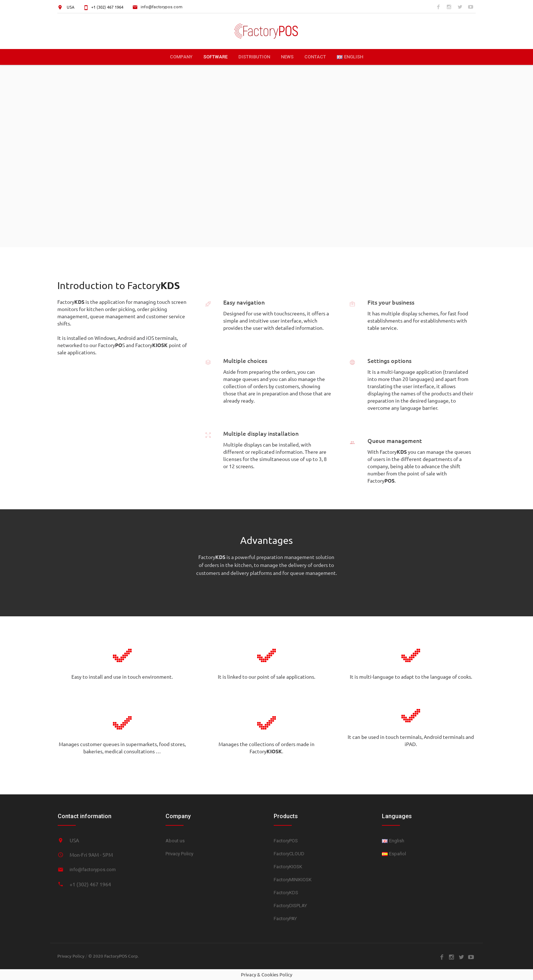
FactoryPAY (285, 919)
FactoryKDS (286, 893)
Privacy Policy (179, 854)
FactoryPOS (286, 841)
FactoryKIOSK (288, 867)
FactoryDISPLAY (290, 906)
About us (175, 841)
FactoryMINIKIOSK (293, 880)
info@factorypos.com (162, 7)
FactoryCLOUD (289, 854)
